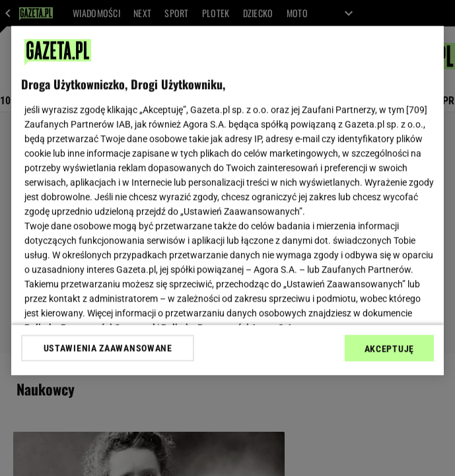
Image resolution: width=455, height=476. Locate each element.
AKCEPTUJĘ (389, 349)
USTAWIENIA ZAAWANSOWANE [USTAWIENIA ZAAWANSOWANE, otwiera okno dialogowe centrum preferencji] (108, 348)
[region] (227, 200)
